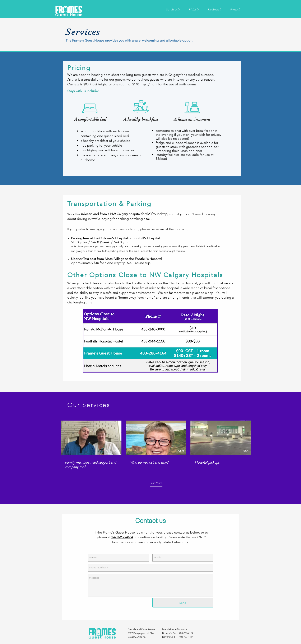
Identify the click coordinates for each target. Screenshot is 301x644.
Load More (156, 483)
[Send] (183, 603)
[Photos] (236, 9)
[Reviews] (215, 9)
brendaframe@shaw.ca (175, 629)
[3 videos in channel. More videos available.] (156, 445)
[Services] (173, 9)
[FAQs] (194, 9)
